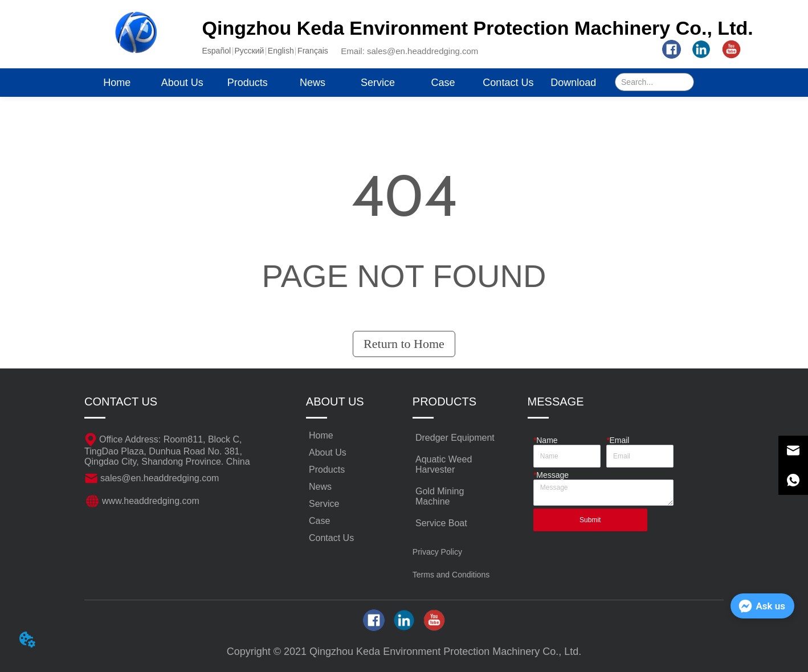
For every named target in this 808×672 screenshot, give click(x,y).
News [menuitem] (313, 83)
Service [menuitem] (378, 83)
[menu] (345, 83)
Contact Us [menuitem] (508, 83)
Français (313, 51)
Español (217, 51)
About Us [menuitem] (182, 83)
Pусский (249, 51)
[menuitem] (247, 83)
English (281, 51)
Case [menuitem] (443, 83)
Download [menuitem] (573, 83)
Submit (590, 520)
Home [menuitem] (117, 83)
